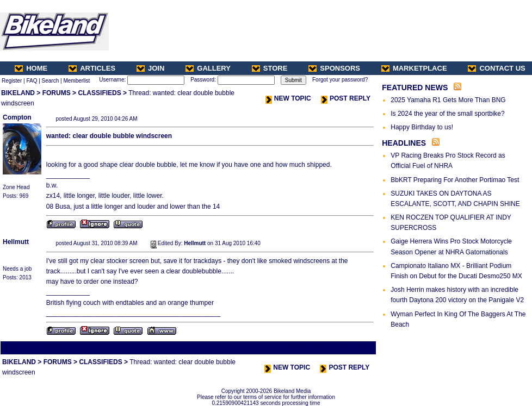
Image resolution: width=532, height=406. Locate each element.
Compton (17, 117)
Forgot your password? (340, 80)
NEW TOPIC (288, 98)
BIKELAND (18, 93)
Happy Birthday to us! (422, 127)
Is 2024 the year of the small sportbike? (447, 114)
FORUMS (57, 93)
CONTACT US (496, 68)
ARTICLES (92, 68)
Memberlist (76, 81)
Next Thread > (356, 348)
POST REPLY (346, 98)
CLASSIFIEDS (99, 93)
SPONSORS (334, 68)
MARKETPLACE (414, 68)
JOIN (150, 68)
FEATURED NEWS (415, 88)
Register (12, 81)
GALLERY (208, 68)
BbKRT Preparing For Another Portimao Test (455, 180)
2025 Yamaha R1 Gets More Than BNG (448, 100)
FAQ (32, 81)
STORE (270, 68)
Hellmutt (16, 242)
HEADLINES (404, 143)
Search (51, 81)
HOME (31, 68)
